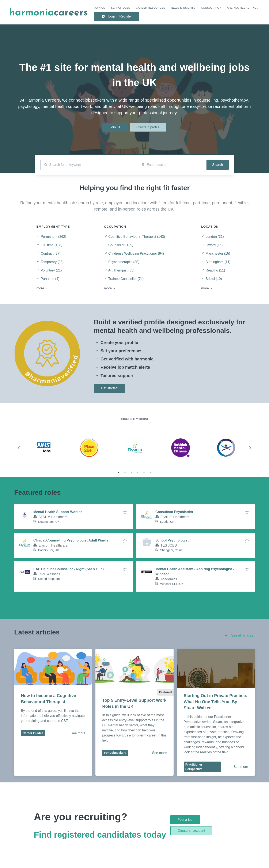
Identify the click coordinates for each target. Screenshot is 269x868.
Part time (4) (50, 279)
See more (78, 733)
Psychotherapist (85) (124, 262)
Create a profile (148, 127)
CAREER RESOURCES (151, 8)
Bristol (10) (214, 279)
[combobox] (89, 165)
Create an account (191, 831)
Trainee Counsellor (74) (126, 279)
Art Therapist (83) (121, 270)
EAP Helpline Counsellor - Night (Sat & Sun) (69, 569)
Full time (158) (52, 245)
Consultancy (211, 8)
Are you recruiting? (243, 8)
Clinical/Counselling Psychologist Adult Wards (71, 540)
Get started (109, 388)
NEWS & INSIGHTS (183, 8)
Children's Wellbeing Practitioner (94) (136, 253)
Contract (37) (51, 253)
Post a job (185, 820)
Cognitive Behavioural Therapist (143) (137, 237)
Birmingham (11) (218, 262)
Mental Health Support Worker (58, 512)
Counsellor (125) (121, 245)
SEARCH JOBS (120, 8)
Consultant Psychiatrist (174, 512)
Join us (100, 8)
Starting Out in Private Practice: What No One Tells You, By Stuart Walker (216, 702)
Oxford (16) (214, 245)
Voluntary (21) (51, 270)
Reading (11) (215, 270)
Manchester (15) (218, 253)
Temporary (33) (52, 262)
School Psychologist (172, 540)
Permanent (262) (53, 237)
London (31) (215, 237)
